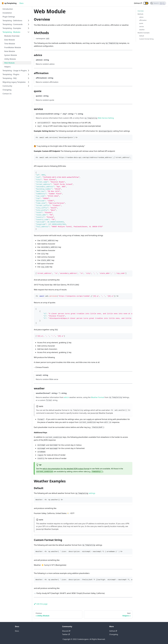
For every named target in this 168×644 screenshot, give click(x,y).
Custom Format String (146, 39)
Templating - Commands (13, 24)
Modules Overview (12, 36)
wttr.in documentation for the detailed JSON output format (66, 469)
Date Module (10, 40)
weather (142, 30)
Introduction (8, 9)
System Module (11, 55)
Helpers (7, 67)
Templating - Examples (12, 28)
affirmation (143, 20)
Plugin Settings (9, 17)
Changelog (7, 90)
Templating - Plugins (11, 74)
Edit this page (41, 604)
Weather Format (97, 397)
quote (141, 23)
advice (141, 17)
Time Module (10, 44)
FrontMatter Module (13, 47)
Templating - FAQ (10, 78)
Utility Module (10, 59)
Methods (140, 14)
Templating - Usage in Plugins (15, 71)
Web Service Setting (106, 118)
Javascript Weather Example (102, 413)
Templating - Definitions (12, 21)
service (142, 27)
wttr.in (66, 397)
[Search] (158, 3)
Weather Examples (144, 33)
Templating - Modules (11, 32)
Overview (141, 11)
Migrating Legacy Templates (14, 82)
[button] (146, 3)
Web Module (9, 63)
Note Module (10, 51)
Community (7, 86)
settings (87, 410)
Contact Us (7, 94)
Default (142, 36)
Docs (21, 3)
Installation (7, 13)
